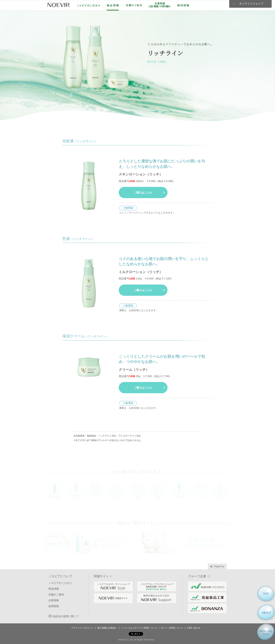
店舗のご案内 (134, 5)
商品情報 (113, 5)
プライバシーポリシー (82, 628)
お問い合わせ (194, 628)
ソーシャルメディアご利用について (139, 628)
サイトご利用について (172, 628)
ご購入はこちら (143, 193)
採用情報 (183, 5)
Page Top (217, 566)
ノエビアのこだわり (88, 5)
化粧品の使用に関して (64, 616)
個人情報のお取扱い (107, 628)
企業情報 (160, 5)
